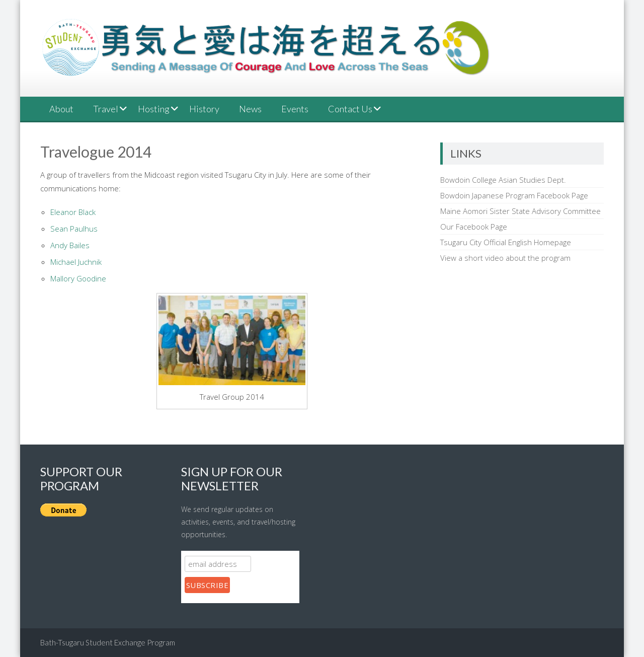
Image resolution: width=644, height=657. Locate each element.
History (204, 109)
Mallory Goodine (78, 278)
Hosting (154, 109)
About (61, 109)
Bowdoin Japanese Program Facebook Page (514, 195)
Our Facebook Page (474, 227)
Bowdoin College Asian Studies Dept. (503, 180)
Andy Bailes (70, 245)
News (250, 109)
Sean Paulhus (74, 229)
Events (295, 109)
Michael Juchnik (76, 262)
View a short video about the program (505, 258)
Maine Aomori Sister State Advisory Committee (520, 211)
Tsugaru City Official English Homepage (506, 242)
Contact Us (350, 109)
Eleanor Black (73, 212)
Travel (106, 109)
